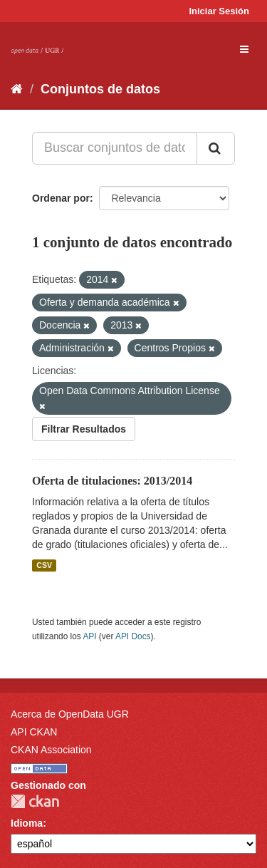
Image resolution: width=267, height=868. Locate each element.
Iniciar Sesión (219, 11)
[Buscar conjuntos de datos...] (115, 148)
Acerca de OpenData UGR (70, 714)
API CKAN (34, 732)
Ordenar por (61, 198)
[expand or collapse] (244, 49)
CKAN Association (51, 750)
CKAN (35, 801)
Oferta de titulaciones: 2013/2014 (112, 481)
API (89, 636)
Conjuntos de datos (100, 89)
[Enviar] (216, 148)
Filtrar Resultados (84, 429)
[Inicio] (17, 89)
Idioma (27, 823)
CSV (44, 565)
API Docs (133, 636)
